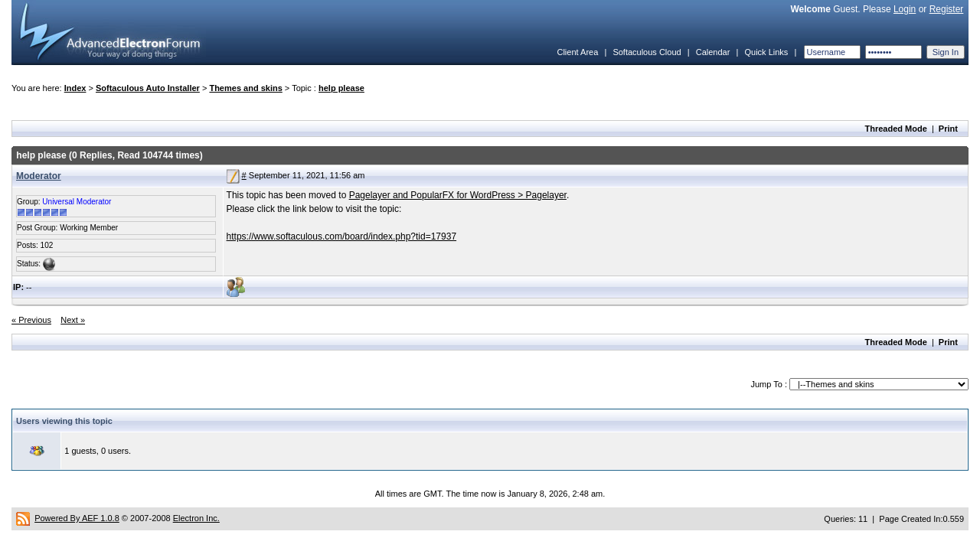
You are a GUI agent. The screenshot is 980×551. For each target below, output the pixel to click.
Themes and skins (245, 88)
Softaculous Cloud (647, 52)
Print (948, 129)
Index (75, 88)
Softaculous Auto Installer (148, 88)
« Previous (31, 320)
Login (905, 9)
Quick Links (766, 52)
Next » (73, 320)
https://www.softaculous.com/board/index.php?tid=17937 (342, 236)
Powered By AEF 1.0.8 (77, 518)
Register (947, 9)
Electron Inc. (196, 518)
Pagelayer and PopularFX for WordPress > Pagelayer (458, 195)
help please (341, 88)
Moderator (39, 176)
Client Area (577, 52)
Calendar (713, 52)
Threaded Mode (896, 129)
